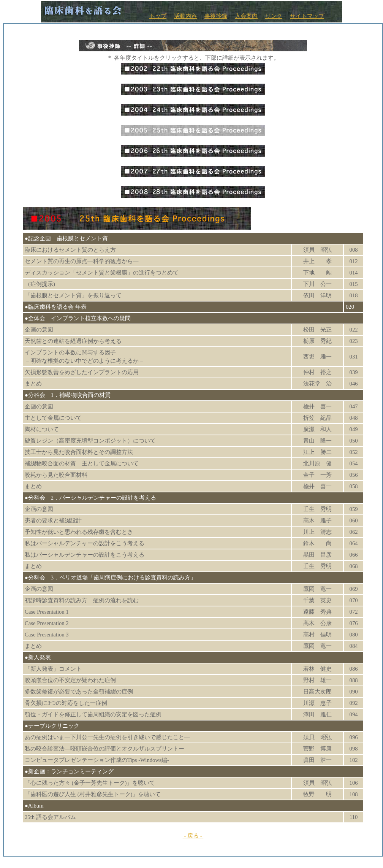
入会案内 (246, 16)
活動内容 (185, 16)
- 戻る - (193, 836)
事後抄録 (216, 16)
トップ (158, 16)
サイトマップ (307, 16)
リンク (274, 16)
